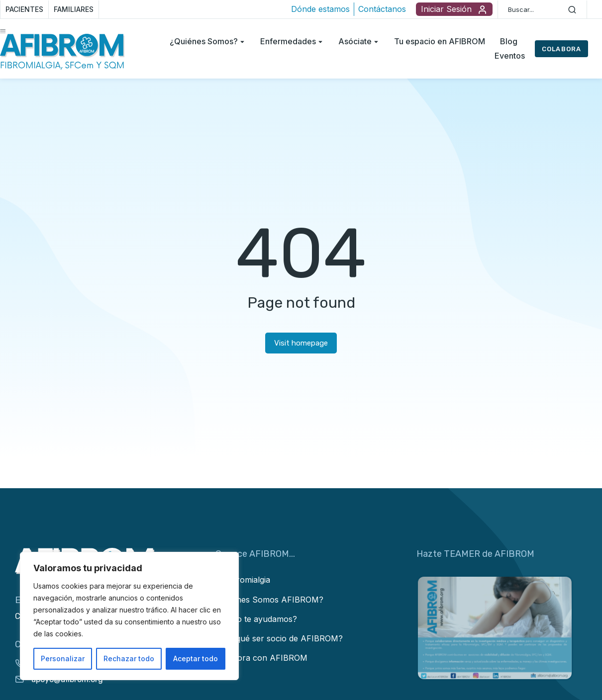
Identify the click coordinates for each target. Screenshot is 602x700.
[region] (129, 616)
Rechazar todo (129, 658)
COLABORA (562, 49)
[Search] (572, 9)
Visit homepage (301, 343)
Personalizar (63, 658)
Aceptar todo (196, 658)
